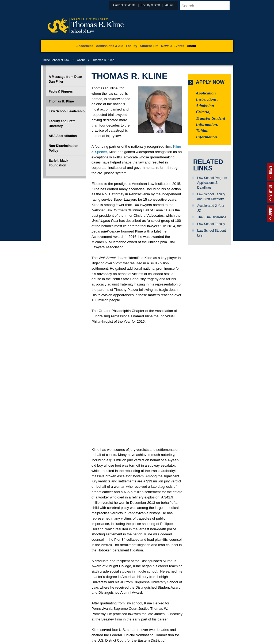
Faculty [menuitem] (132, 46)
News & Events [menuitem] (173, 46)
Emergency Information (132, 623)
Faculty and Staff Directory (62, 124)
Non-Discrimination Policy (64, 148)
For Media (101, 618)
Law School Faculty (211, 224)
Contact (154, 618)
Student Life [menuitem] (149, 46)
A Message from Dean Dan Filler (65, 79)
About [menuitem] (191, 46)
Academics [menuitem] (85, 46)
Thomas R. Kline (61, 101)
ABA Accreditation (63, 136)
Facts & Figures (61, 92)
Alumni (183, 5)
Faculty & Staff (163, 5)
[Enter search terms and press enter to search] (213, 6)
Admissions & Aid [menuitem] (110, 46)
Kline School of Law (56, 60)
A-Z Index (84, 618)
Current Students (137, 5)
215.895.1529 (137, 640)
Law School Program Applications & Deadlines (212, 183)
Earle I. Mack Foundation (58, 163)
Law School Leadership (67, 111)
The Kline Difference (212, 217)
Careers (116, 618)
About (81, 60)
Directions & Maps (175, 618)
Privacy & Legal (135, 618)
